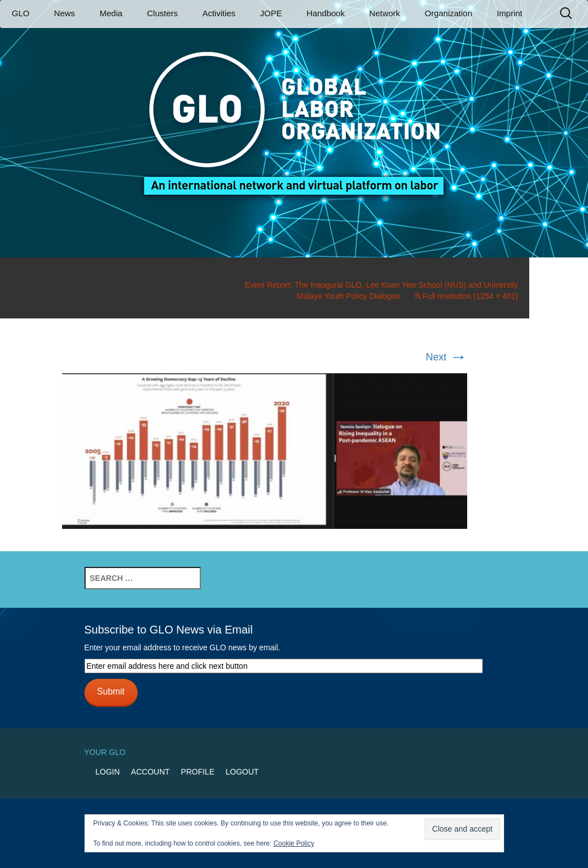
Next (446, 357)
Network (385, 13)
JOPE (271, 13)
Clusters (163, 13)
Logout (242, 772)
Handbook (326, 13)
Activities (219, 13)
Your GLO (105, 752)
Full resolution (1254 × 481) (470, 296)
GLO (21, 13)
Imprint (510, 13)
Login (108, 772)
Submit (110, 691)
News (65, 13)
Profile (197, 772)
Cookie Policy (294, 843)
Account (150, 772)
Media (111, 13)
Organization (448, 13)
